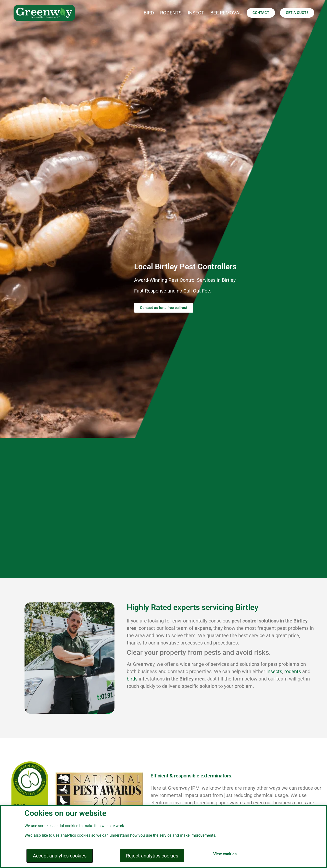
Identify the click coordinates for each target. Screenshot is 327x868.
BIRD (149, 13)
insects (274, 671)
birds (132, 679)
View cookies (225, 854)
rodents (293, 671)
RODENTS (171, 13)
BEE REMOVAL (226, 13)
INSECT (196, 13)
